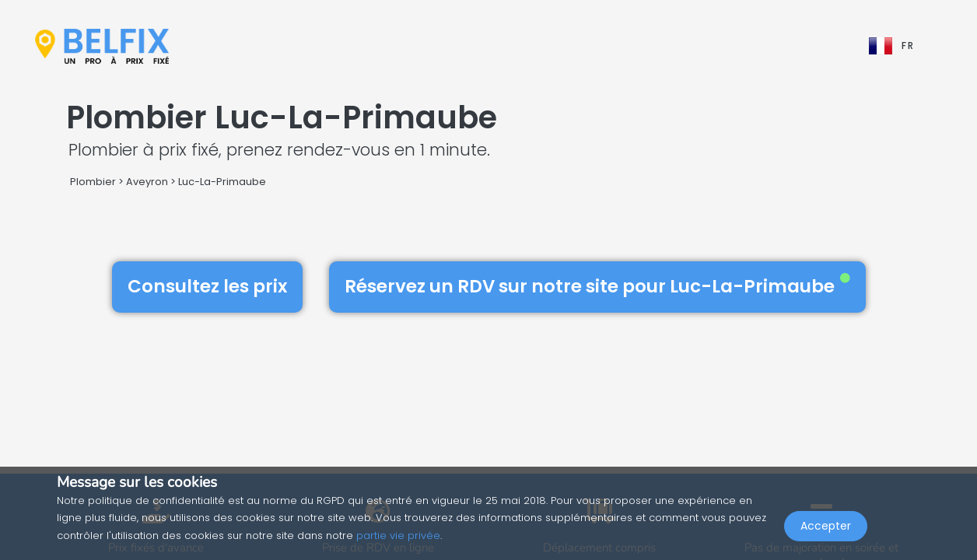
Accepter (826, 526)
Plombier (93, 182)
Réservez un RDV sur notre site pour (597, 286)
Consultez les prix (207, 286)
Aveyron (147, 182)
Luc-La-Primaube (222, 182)
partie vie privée (398, 535)
